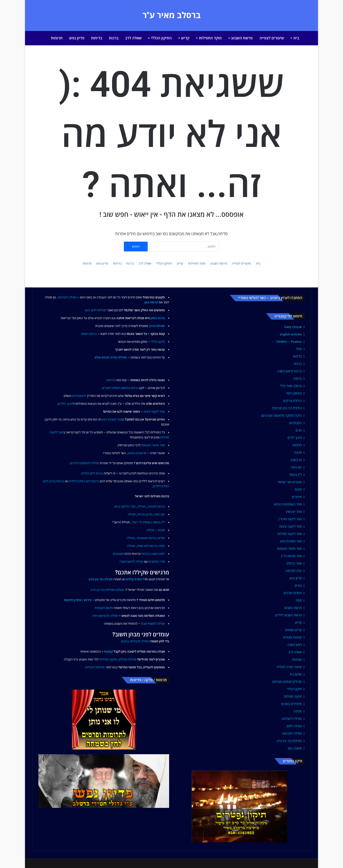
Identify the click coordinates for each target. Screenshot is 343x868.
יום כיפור (296, 467)
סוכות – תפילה (156, 530)
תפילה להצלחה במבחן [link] (135, 641)
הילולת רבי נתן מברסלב (287, 408)
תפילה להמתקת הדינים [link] (84, 463)
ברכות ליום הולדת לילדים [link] (84, 481)
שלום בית (296, 674)
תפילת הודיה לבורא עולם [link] (111, 357)
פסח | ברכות (157, 546)
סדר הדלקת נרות (125, 507)
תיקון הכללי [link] (158, 342)
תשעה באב (295, 748)
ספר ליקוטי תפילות (290, 534)
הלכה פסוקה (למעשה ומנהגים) (281, 416)
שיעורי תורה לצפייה (289, 667)
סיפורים (297, 497)
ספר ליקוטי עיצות (291, 526)
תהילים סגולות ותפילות (287, 682)
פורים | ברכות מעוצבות (151, 538)
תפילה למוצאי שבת (153, 624)
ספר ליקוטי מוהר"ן (290, 519)
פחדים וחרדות (293, 593)
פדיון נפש (77, 38)
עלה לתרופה (294, 571)
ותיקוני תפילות (108, 659)
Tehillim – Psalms (289, 342)
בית (296, 38)
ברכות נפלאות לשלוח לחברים (120, 388)
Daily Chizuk (293, 327)
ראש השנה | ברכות (153, 554)
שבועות (297, 660)
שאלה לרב (133, 38)
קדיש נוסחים (294, 630)
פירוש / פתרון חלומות (78, 600)
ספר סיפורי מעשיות (289, 549)
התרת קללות (134, 579)
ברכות (114, 38)
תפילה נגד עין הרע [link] (101, 579)
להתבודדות (79, 396)
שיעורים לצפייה (272, 38)
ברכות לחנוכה (156, 507)
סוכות (298, 489)
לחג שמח (143, 546)
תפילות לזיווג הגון (96, 310)
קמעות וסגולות (292, 637)
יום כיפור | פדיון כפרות (151, 514)
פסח (299, 600)
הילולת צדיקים (293, 401)
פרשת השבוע (242, 38)
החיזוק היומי (294, 393)
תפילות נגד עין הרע (289, 741)
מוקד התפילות (210, 38)
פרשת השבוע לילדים (288, 615)
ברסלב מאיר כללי (291, 386)
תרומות (57, 38)
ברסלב (298, 379)
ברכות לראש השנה (290, 371)
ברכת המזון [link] (158, 318)
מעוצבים (118, 554)
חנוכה (298, 452)
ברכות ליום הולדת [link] (92, 473)
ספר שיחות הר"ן (291, 556)
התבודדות (295, 423)
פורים (298, 586)
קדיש (185, 38)
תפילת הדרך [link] (157, 326)
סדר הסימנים (157, 562)
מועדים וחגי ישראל (290, 482)
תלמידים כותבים (291, 704)
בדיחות (97, 38)
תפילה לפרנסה (292, 733)
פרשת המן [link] (151, 302)
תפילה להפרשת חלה (105, 616)
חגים (299, 430)
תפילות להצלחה (95, 667)
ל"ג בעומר (295, 475)
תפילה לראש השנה (131, 562)
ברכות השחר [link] (89, 334)
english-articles (291, 334)
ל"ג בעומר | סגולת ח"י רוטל (148, 522)
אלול (299, 349)
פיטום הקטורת (104, 608)
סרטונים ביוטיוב (137, 453)
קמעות (108, 652)
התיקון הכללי (161, 38)
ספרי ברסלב (294, 563)
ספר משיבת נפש (291, 541)
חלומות (297, 445)
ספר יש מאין (294, 512)
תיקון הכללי (294, 689)
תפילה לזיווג (294, 726)
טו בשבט (296, 460)
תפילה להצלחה (292, 719)
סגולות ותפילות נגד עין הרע (107, 590)
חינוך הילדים (65, 404)
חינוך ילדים (295, 438)
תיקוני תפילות (293, 696)
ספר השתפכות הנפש (288, 504)
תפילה (298, 711)
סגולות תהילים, (127, 659)
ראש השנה (295, 645)
